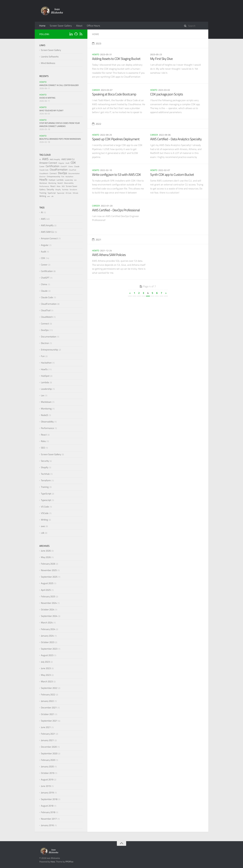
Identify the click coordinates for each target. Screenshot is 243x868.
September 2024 (49, 616)
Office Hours (93, 26)
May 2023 (46, 675)
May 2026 (46, 557)
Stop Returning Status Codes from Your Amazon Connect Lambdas (60, 125)
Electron (42, 177)
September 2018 (49, 799)
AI (40, 159)
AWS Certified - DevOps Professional (116, 210)
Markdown (43, 183)
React (53, 186)
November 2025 (49, 570)
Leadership (69, 180)
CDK (73, 163)
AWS (45, 159)
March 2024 (47, 622)
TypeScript (52, 193)
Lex (75, 180)
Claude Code (44, 170)
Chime (71, 166)
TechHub (65, 190)
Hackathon (69, 177)
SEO (63, 186)
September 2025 (49, 577)
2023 (97, 43)
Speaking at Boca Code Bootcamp (114, 94)
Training (43, 193)
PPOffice (69, 862)
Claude (77, 166)
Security (50, 189)
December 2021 (49, 708)
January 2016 (47, 825)
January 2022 (47, 701)
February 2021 (48, 734)
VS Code (68, 193)
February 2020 (48, 760)
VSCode (75, 193)
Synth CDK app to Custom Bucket (172, 175)
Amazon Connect (48, 163)
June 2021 (46, 727)
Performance (44, 186)
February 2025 (48, 596)
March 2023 (47, 681)
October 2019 (48, 773)
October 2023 (48, 642)
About (79, 26)
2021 (97, 240)
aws (49, 196)
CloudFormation (59, 170)
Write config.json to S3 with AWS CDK (116, 175)
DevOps (63, 173)
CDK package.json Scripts (167, 94)
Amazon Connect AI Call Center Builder (59, 85)
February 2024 (48, 629)
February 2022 (48, 694)
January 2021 (47, 740)
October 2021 (48, 714)
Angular (61, 163)
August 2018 (47, 806)
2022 (97, 124)
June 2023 (46, 668)
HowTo (96, 54)
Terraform (73, 190)
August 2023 (47, 655)
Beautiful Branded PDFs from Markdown (60, 139)
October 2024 (48, 609)
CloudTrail (72, 170)
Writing (43, 196)
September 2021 (49, 721)
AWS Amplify (55, 159)
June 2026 (46, 551)
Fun (63, 176)
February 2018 (48, 812)
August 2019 (47, 779)
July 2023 (45, 662)
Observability (69, 183)
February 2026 (48, 564)
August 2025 (47, 583)
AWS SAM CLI (68, 159)
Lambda (60, 180)
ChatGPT (64, 166)
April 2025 (46, 590)
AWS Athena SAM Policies (109, 255)
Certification (53, 166)
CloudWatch (44, 173)
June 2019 (46, 786)
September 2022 (49, 688)
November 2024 (49, 603)
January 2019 (47, 793)
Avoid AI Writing (47, 98)
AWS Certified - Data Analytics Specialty (176, 139)
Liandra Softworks (50, 57)
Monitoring (52, 183)
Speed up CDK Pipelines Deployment (116, 139)
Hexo (53, 862)
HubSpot (52, 180)
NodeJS (60, 183)
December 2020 (49, 747)
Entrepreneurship (53, 176)
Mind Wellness (48, 63)
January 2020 (47, 766)
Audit (67, 163)
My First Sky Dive (161, 59)
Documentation (74, 173)
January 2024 (47, 636)
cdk (52, 196)
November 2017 (49, 819)
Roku (59, 186)
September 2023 (49, 649)
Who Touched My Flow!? (51, 110)
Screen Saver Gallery (61, 26)
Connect (53, 173)
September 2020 (49, 753)
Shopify (58, 190)
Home (42, 26)
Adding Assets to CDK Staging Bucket (116, 59)
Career (96, 90)
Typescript (61, 193)
